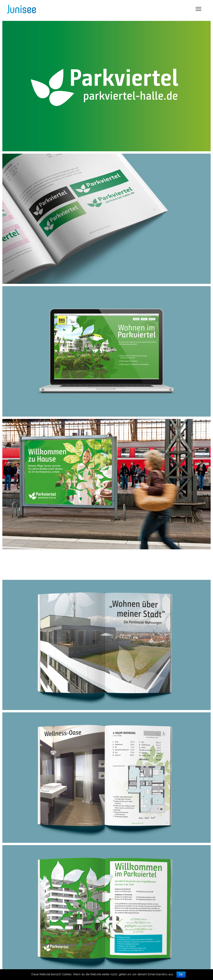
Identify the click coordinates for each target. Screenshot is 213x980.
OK (181, 975)
